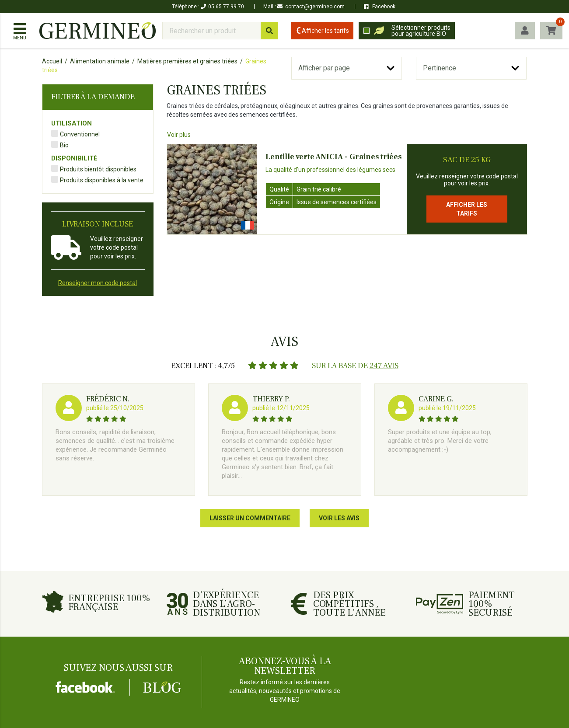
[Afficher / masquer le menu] (20, 31)
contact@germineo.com (311, 7)
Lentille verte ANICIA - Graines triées (333, 157)
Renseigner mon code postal (98, 283)
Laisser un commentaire (250, 518)
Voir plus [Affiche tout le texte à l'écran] (179, 135)
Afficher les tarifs (467, 209)
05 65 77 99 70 (223, 7)
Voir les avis (339, 518)
